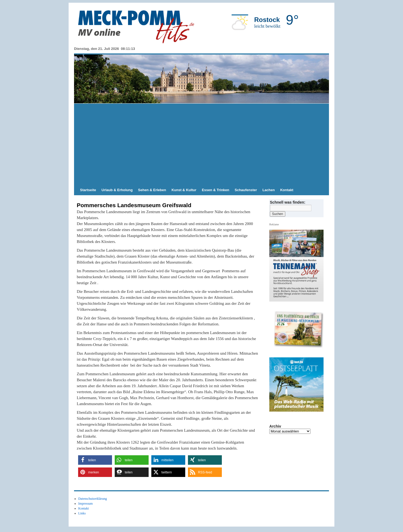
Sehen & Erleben (152, 190)
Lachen (269, 190)
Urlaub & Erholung (117, 190)
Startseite (88, 190)
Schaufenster (246, 190)
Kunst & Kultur (184, 190)
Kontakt (287, 190)
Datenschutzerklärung (93, 499)
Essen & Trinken (215, 190)
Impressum (86, 504)
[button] (95, 460)
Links (82, 513)
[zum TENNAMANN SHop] (299, 330)
